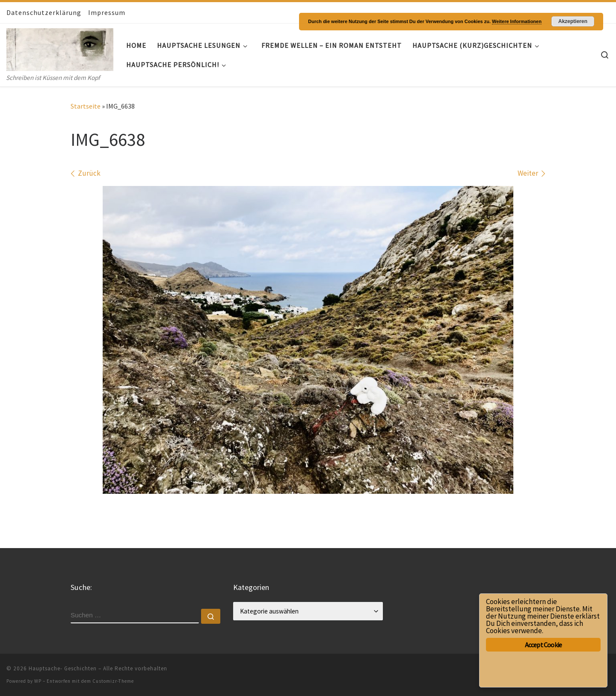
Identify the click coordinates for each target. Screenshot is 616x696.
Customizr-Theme (113, 681)
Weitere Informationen (517, 21)
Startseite (86, 106)
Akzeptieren (573, 21)
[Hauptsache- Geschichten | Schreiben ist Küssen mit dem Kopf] (60, 48)
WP (38, 681)
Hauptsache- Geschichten (63, 668)
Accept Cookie (543, 645)
